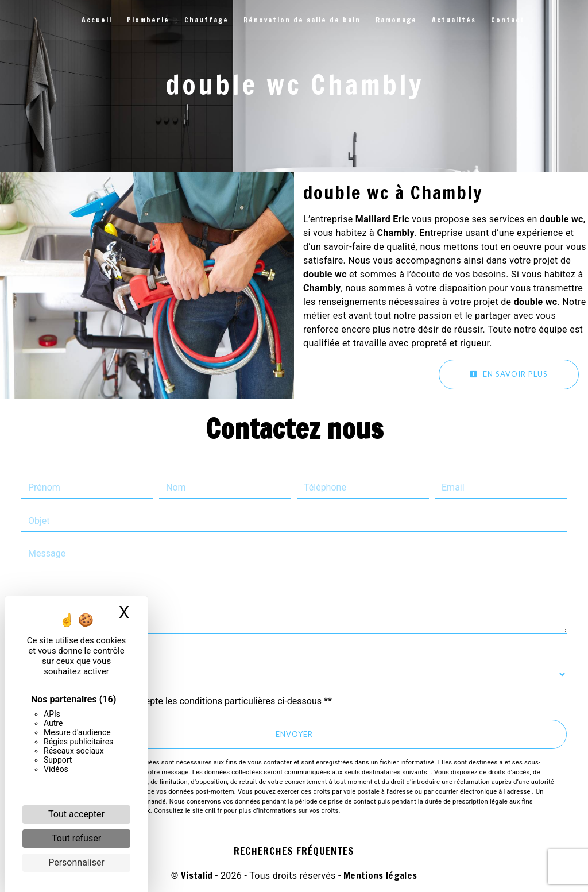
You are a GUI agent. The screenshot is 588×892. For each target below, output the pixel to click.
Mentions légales (379, 875)
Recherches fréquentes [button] (294, 851)
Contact (508, 20)
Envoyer (294, 734)
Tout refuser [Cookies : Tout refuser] (76, 838)
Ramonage (396, 20)
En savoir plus (509, 374)
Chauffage (206, 20)
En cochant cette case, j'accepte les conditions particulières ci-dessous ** (182, 701)
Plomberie (148, 20)
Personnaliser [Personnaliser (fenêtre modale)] (76, 862)
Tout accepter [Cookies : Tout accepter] (76, 814)
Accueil (97, 20)
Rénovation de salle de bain (302, 20)
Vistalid (197, 875)
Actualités (454, 20)
